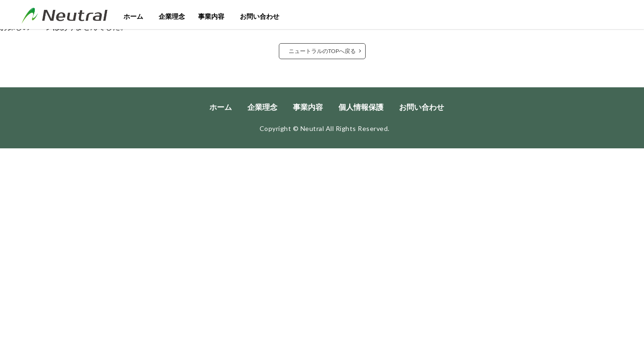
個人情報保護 (361, 107)
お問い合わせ (260, 16)
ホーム (133, 16)
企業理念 (172, 16)
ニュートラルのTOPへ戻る (322, 51)
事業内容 (211, 16)
